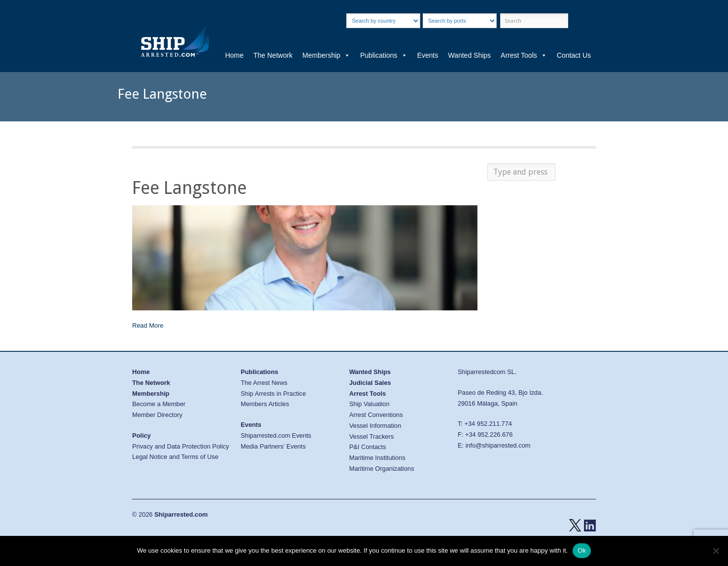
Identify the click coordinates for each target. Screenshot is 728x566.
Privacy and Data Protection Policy (181, 446)
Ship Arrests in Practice (273, 394)
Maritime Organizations (382, 469)
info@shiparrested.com (498, 445)
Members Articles (265, 404)
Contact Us (574, 55)
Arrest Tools (524, 55)
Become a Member (159, 404)
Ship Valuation (369, 404)
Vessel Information (375, 426)
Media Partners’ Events (273, 446)
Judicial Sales (370, 383)
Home (234, 55)
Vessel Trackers (371, 436)
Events (428, 55)
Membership (326, 55)
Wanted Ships (469, 55)
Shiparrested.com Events (276, 435)
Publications (384, 55)
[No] (716, 551)
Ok (582, 550)
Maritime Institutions (377, 458)
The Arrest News (264, 383)
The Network (273, 55)
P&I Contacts (368, 447)
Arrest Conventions (376, 415)
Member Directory (157, 415)
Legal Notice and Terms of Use (175, 457)
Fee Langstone (189, 188)
